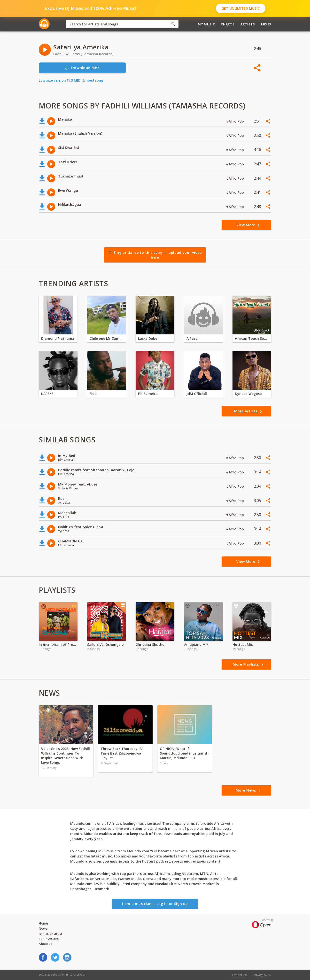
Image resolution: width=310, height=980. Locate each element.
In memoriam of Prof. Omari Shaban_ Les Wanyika (58, 644)
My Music (206, 24)
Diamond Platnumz (58, 338)
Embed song (93, 80)
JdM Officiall (197, 394)
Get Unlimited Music (241, 8)
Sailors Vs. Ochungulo (105, 644)
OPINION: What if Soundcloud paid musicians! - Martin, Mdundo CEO (185, 753)
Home (43, 923)
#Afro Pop (236, 121)
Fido (93, 394)
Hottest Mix (243, 644)
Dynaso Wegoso (248, 394)
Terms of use (239, 975)
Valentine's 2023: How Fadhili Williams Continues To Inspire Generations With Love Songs (66, 756)
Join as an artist (50, 934)
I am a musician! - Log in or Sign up (155, 904)
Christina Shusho (150, 644)
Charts (228, 24)
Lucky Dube (148, 338)
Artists (248, 24)
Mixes (266, 24)
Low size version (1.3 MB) (59, 80)
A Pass (192, 338)
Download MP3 (82, 68)
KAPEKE (47, 394)
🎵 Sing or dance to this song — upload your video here (155, 255)
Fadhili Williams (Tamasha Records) (83, 54)
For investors (49, 939)
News (43, 928)
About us (45, 944)
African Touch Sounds (252, 338)
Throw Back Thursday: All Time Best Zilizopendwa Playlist (122, 753)
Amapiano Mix (196, 644)
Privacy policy (262, 975)
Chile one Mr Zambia (107, 338)
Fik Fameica (148, 394)
